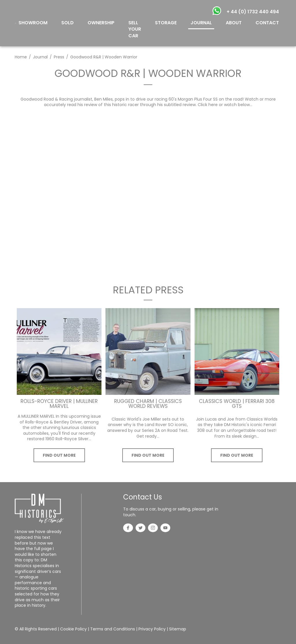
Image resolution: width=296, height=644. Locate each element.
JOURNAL (201, 23)
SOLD (67, 23)
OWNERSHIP (101, 23)
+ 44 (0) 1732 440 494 (253, 12)
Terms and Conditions (113, 629)
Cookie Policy (73, 629)
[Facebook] (128, 528)
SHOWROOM (33, 23)
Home (21, 57)
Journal (40, 57)
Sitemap (178, 629)
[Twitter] (140, 528)
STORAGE (166, 23)
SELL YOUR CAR (135, 29)
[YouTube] (165, 528)
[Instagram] (153, 528)
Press (59, 57)
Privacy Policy (152, 629)
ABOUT (234, 23)
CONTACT (267, 23)
